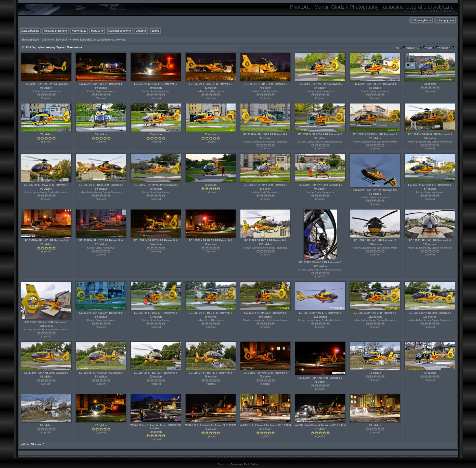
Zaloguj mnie (447, 20)
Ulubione (141, 31)
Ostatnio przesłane (55, 31)
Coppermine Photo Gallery (244, 464)
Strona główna (423, 20)
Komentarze (79, 31)
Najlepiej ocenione (120, 31)
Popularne (97, 31)
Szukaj (156, 31)
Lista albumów (30, 31)
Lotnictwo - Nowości (54, 40)
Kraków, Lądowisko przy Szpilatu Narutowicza (98, 40)
